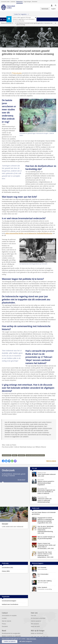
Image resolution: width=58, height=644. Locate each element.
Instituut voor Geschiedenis (10, 604)
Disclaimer (5, 626)
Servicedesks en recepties (9, 616)
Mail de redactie (51, 461)
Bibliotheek (35, 2)
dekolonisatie (7, 455)
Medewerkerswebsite (6, 23)
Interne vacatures (36, 621)
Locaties (4, 618)
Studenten (13, 2)
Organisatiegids (27, 2)
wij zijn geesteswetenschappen (35, 455)
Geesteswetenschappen (9, 601)
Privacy (4, 624)
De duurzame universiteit (38, 618)
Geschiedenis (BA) (7, 568)
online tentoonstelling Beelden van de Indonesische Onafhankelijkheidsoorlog (29, 233)
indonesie (21, 455)
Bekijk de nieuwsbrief (37, 633)
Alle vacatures (35, 624)
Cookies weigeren (26, 641)
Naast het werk (35, 626)
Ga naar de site (21, 480)
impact (15, 455)
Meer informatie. (31, 639)
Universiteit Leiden (5, 2)
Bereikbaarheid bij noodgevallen (11, 633)
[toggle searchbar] (56, 5)
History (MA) (6, 571)
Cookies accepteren (10, 641)
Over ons (33, 616)
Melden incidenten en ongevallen (11, 636)
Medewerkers (20, 2)
